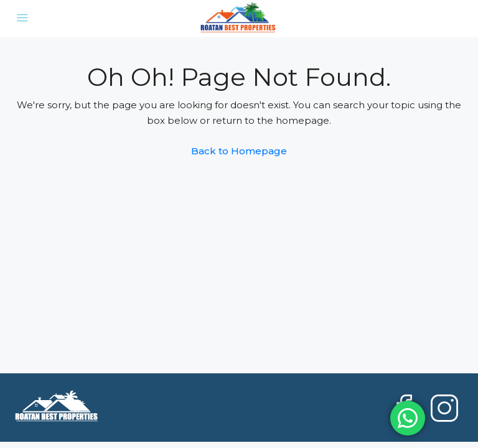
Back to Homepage (239, 151)
